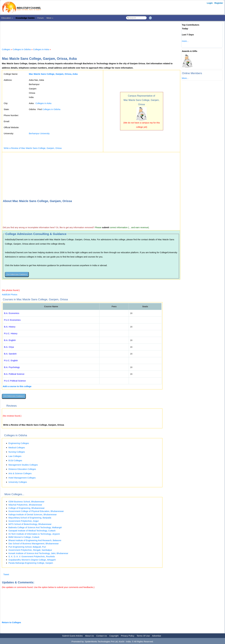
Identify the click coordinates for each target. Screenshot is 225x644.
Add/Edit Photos (10, 294)
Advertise (157, 636)
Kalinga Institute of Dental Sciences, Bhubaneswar (33, 514)
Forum (41, 18)
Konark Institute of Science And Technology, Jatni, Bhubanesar (38, 553)
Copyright (114, 636)
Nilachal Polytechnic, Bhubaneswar (25, 505)
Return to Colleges (11, 622)
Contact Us (102, 636)
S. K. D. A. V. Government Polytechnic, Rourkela (32, 556)
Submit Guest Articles (72, 636)
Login (210, 3)
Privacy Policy (128, 636)
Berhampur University (39, 133)
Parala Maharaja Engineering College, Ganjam (31, 563)
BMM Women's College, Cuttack (24, 537)
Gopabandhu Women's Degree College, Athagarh (32, 560)
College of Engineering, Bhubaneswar (27, 508)
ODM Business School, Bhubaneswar (26, 502)
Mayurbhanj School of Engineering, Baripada (30, 518)
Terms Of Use (143, 636)
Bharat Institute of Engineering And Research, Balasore (35, 540)
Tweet (6, 574)
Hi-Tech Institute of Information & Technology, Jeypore (34, 534)
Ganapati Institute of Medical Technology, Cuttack (32, 531)
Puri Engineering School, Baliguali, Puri (27, 547)
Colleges (6, 49)
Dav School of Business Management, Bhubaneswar (34, 543)
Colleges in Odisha (22, 49)
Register (219, 3)
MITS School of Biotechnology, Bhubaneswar (30, 524)
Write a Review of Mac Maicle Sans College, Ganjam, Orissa (33, 148)
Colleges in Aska (41, 49)
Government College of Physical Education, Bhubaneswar (36, 511)
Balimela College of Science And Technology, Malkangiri (35, 527)
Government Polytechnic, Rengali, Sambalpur (30, 550)
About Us (89, 636)
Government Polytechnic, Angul (23, 521)
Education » (7, 18)
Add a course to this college (17, 386)
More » (50, 18)
